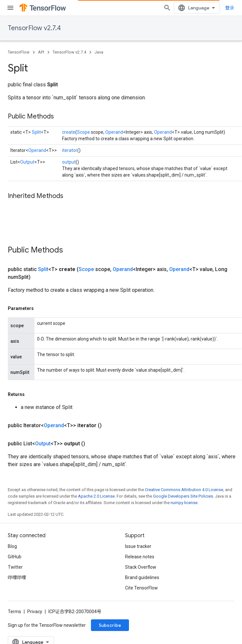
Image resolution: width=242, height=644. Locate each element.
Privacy (35, 612)
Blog (12, 546)
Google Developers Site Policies (183, 496)
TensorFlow (19, 52)
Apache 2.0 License (96, 496)
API (41, 52)
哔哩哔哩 (17, 577)
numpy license (184, 503)
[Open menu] (10, 8)
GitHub (15, 557)
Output (27, 162)
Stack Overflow (141, 567)
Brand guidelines (142, 577)
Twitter (15, 567)
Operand (114, 132)
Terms (14, 612)
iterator (70, 150)
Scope (83, 132)
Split (36, 132)
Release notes (140, 557)
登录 (230, 8)
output (69, 162)
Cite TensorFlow (141, 588)
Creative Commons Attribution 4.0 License (184, 490)
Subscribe (110, 625)
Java (99, 52)
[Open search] (167, 8)
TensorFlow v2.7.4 (34, 28)
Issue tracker (138, 546)
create (69, 132)
